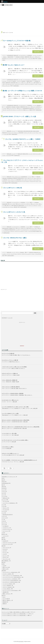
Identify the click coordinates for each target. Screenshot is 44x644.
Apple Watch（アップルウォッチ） (9, 477)
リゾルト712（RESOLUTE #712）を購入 (14, 238)
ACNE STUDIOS (36, 131)
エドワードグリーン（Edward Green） (10, 572)
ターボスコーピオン (7, 529)
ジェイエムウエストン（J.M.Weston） (25, 55)
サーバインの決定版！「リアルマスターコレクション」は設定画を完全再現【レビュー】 (19, 460)
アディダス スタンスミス (10, 84)
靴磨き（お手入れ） (7, 594)
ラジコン (4, 524)
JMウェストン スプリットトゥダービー (23, 204)
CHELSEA (38, 177)
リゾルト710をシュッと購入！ (8, 447)
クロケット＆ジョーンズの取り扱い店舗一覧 (11, 387)
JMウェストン (32, 57)
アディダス (20, 80)
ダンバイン (5, 556)
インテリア (5, 536)
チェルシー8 (32, 181)
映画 (3, 538)
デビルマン (5, 508)
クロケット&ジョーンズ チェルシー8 (15, 181)
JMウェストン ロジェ (35, 204)
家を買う (4, 534)
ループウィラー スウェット (12, 110)
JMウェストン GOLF (25, 228)
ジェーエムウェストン (34, 230)
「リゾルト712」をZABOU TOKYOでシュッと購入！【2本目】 (21, 139)
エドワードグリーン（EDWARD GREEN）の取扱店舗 (12, 393)
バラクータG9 (21, 59)
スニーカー (4, 81)
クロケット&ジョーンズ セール (27, 180)
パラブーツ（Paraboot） (21, 81)
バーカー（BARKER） (7, 585)
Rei (3, 597)
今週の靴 (9, 57)
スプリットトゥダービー (33, 206)
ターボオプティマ (6, 528)
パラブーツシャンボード (37, 154)
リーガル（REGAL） (7, 589)
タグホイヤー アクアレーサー (8, 543)
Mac (3, 485)
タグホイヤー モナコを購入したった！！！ (10, 453)
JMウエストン (20, 109)
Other (3, 487)
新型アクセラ (5, 567)
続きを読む (38, 52)
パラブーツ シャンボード (29, 84)
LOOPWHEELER (10, 55)
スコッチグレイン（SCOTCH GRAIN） (10, 582)
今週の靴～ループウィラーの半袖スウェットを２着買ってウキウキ (21, 91)
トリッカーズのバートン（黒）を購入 (9, 433)
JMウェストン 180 (25, 83)
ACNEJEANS (8, 107)
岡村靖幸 (4, 602)
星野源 (4, 604)
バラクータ (16, 59)
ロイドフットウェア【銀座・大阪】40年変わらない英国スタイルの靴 (15, 612)
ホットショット (6, 531)
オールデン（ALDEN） (7, 574)
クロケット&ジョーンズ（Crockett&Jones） (20, 177)
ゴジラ (4, 551)
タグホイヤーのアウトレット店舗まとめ (10, 373)
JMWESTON (27, 57)
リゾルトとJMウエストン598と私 (11, 188)
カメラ (3, 493)
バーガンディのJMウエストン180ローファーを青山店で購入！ (14, 614)
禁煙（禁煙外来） (5, 561)
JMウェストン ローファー (9, 59)
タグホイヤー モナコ (7, 544)
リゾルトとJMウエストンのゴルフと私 (13, 212)
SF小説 (3, 488)
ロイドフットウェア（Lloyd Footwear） (10, 590)
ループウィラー (7, 86)
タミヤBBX (5, 526)
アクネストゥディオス (28, 133)
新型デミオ (5, 569)
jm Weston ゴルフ (12, 228)
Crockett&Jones (10, 178)
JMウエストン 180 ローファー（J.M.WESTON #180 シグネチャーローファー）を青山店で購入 (21, 427)
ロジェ (9, 207)
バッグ (3, 513)
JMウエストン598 (10, 206)
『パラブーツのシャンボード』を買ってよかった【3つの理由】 (14, 367)
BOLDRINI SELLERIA (7, 515)
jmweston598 (13, 83)
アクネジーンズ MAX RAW (18, 133)
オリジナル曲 (5, 599)
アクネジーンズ (10, 133)
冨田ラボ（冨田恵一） (7, 600)
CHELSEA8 (4, 178)
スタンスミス (17, 84)
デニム (37, 133)
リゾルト (26, 59)
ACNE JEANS (20, 131)
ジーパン (8, 254)
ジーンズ (35, 55)
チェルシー (27, 181)
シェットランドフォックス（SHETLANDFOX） (12, 577)
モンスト (4, 523)
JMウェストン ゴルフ (11, 204)
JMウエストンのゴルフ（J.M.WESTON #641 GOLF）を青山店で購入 (16, 420)
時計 (3, 539)
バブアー (4, 516)
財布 (3, 562)
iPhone (3, 482)
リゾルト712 (30, 59)
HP (2, 478)
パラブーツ (22, 84)
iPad (3, 480)
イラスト (4, 491)
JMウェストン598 (32, 83)
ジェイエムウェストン (25, 230)
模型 (3, 546)
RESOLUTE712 (25, 154)
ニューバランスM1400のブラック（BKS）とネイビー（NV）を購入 (15, 407)
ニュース (4, 511)
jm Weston (22, 57)
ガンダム (4, 549)
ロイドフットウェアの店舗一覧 (8, 353)
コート (3, 495)
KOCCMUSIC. (21, 642)
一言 (3, 533)
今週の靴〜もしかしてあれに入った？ (13, 65)
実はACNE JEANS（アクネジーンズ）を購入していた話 (18, 116)
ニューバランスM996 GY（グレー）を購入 (10, 413)
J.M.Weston (18, 57)
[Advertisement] (22, 19)
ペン (3, 520)
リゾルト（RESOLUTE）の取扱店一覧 (9, 380)
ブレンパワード (6, 559)
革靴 (12, 57)
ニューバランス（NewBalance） (9, 503)
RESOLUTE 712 (12, 230)
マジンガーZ (5, 510)
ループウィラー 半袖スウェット (23, 110)
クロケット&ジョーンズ (29, 178)
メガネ (3, 521)
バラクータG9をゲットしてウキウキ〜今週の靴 (16, 41)
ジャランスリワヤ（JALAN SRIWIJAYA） (11, 581)
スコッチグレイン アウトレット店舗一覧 (10, 360)
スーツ (3, 505)
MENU (6, 2)
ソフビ (3, 506)
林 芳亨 (34, 231)
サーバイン (5, 552)
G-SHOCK (5, 541)
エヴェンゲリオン (6, 548)
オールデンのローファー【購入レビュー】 (10, 400)
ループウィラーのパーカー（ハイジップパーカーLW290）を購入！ (15, 440)
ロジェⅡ (12, 207)
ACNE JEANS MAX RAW (28, 131)
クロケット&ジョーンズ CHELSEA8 (14, 180)
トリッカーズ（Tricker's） (12, 81)
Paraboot (37, 83)
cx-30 (4, 566)
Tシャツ (3, 490)
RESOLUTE (16, 55)
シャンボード (18, 230)
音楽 (3, 595)
